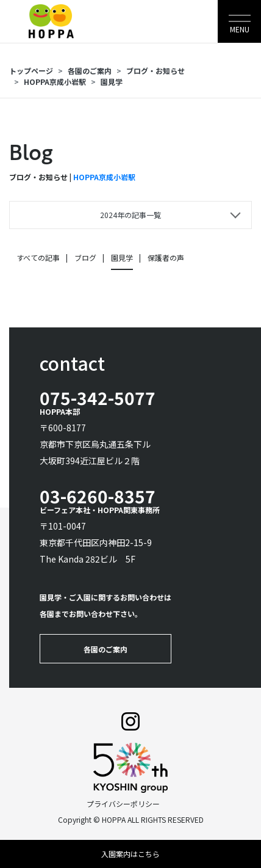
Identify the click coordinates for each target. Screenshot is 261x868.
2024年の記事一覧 (130, 215)
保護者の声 (166, 257)
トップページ (31, 71)
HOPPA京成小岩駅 (55, 82)
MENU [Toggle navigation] (240, 29)
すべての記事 (38, 257)
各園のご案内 (90, 71)
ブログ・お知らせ (156, 71)
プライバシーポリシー (123, 804)
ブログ (85, 257)
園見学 (112, 82)
